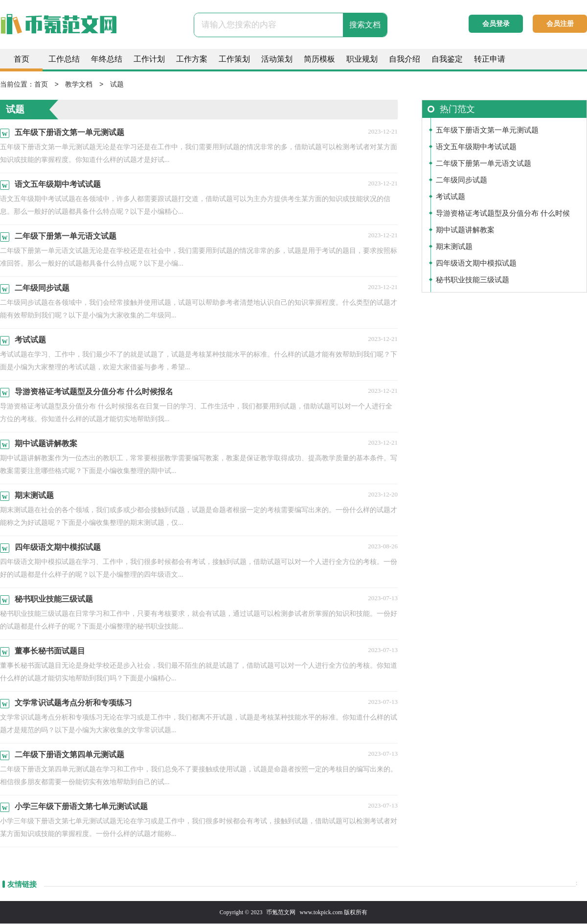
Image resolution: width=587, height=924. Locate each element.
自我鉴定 (447, 59)
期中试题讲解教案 (465, 230)
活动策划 (277, 59)
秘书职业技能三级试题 (473, 280)
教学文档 (79, 85)
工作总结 (64, 59)
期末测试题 (454, 247)
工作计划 (149, 59)
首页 (22, 59)
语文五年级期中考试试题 (476, 147)
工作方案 (192, 59)
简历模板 (319, 59)
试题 (117, 85)
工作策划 (234, 59)
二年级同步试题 (462, 180)
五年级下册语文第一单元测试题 (487, 131)
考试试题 (451, 197)
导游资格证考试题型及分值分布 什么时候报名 (503, 216)
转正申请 (490, 59)
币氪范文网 (281, 913)
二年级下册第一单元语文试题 (484, 164)
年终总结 (107, 59)
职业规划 (362, 59)
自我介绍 (405, 59)
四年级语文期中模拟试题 (476, 264)
